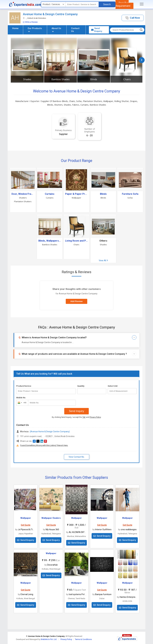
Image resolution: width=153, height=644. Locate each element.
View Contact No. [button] (77, 457)
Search (107, 4)
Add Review (76, 301)
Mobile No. (21, 398)
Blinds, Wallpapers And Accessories (50, 241)
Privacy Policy (95, 417)
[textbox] (82, 4)
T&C (84, 417)
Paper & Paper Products (76, 194)
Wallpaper (76, 198)
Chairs (127, 79)
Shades (27, 79)
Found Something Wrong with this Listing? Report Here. (44, 445)
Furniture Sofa (130, 194)
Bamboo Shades (61, 79)
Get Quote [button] (26, 525)
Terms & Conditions (83, 639)
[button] (133, 18)
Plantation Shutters (23, 201)
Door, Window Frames (23, 194)
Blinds (94, 79)
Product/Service (24, 386)
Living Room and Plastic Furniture (76, 241)
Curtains (50, 194)
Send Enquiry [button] (97, 30)
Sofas (130, 198)
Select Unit (113, 386)
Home (15, 28)
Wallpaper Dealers (51, 518)
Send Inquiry (76, 411)
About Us (56, 29)
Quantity (81, 386)
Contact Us (75, 30)
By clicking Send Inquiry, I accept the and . (77, 417)
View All (103, 260)
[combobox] (22, 403)
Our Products (35, 29)
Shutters (23, 198)
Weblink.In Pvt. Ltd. (49, 639)
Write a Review (30, 22)
